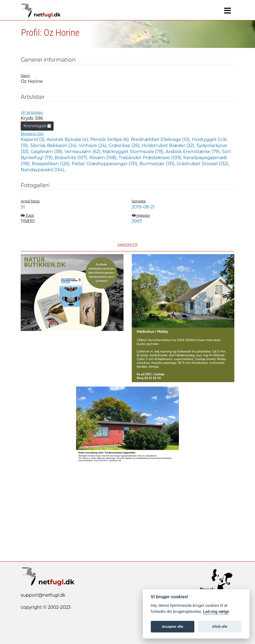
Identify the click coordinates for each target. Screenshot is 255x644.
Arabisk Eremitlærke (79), (194, 152)
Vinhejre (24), (93, 146)
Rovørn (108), (104, 158)
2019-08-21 (143, 207)
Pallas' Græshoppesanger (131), (106, 164)
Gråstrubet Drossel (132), (203, 164)
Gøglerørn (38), (47, 152)
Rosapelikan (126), (52, 164)
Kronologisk (37, 126)
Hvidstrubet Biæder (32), (169, 146)
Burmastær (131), (158, 164)
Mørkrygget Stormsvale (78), (134, 152)
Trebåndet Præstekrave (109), (151, 158)
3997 (137, 221)
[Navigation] (228, 11)
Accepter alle (172, 627)
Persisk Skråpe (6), (111, 139)
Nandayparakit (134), (43, 170)
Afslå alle (220, 627)
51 (23, 207)
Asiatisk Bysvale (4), (68, 139)
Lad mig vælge (216, 612)
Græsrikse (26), (125, 146)
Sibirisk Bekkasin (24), (54, 146)
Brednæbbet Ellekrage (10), (161, 139)
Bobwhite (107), (72, 158)
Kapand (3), (34, 139)
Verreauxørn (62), (83, 152)
